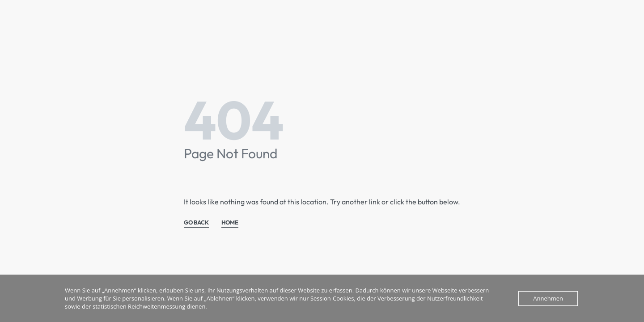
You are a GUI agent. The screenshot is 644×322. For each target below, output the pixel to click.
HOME (230, 223)
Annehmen (548, 298)
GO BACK (196, 223)
